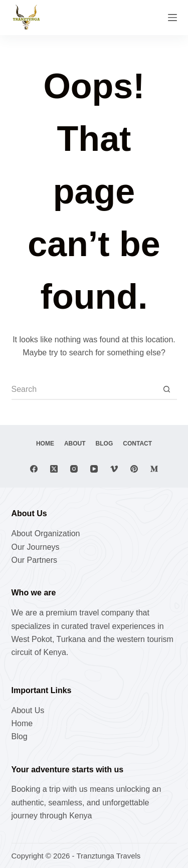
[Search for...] (84, 390)
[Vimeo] (114, 469)
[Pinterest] (134, 469)
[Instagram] (74, 469)
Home (45, 444)
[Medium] (154, 469)
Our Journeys (36, 547)
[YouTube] (94, 469)
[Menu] (172, 18)
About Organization (46, 533)
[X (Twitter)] (54, 469)
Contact (137, 444)
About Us (28, 710)
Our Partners (35, 560)
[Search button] (167, 390)
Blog (105, 444)
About (75, 444)
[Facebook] (34, 469)
